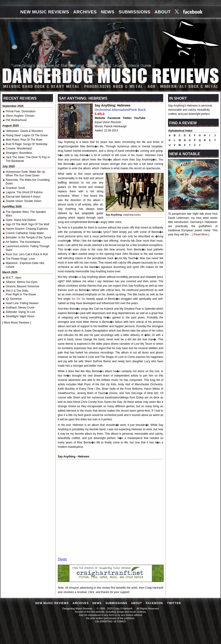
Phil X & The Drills (17, 291)
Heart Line (12, 303)
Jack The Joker (15, 157)
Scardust (11, 188)
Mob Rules (12, 140)
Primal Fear (13, 111)
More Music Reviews (17, 323)
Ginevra (11, 286)
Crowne (10, 148)
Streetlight (12, 316)
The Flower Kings (16, 259)
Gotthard (11, 308)
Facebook (114, 118)
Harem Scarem (15, 229)
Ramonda (12, 180)
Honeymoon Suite (17, 172)
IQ (7, 299)
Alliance (11, 282)
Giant (9, 220)
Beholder (11, 237)
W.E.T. (10, 278)
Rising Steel (13, 135)
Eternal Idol (13, 197)
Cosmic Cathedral (17, 233)
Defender (11, 312)
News (108, 12)
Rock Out (12, 254)
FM (8, 120)
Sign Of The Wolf (16, 224)
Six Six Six (78, 299)
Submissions (135, 12)
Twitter (127, 118)
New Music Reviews (45, 12)
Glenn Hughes (15, 116)
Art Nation (12, 242)
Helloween (12, 131)
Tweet (62, 559)
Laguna (10, 192)
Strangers (12, 153)
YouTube (140, 118)
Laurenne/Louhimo (17, 246)
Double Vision (14, 201)
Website (100, 118)
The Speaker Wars (17, 212)
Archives (85, 12)
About (163, 12)
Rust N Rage (14, 144)
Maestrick (12, 263)
